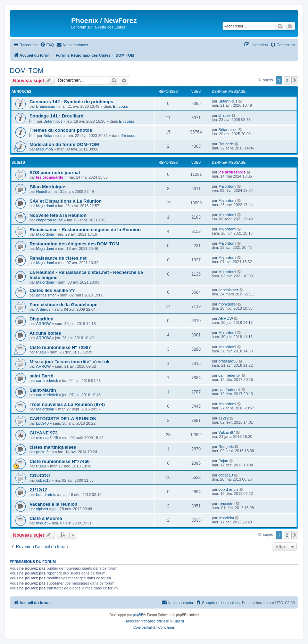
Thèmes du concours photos (61, 130)
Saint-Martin (43, 390)
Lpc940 (42, 423)
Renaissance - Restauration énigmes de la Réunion (85, 230)
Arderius (43, 309)
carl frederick (47, 381)
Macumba (44, 149)
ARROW (43, 324)
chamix (224, 115)
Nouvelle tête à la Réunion (58, 215)
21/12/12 (38, 490)
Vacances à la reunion (53, 504)
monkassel (228, 304)
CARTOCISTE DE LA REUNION (63, 419)
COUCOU (40, 476)
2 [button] (287, 80)
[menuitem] (47, 45)
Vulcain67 (227, 432)
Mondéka (226, 518)
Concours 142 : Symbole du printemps (71, 102)
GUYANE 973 (44, 433)
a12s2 (224, 418)
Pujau (41, 352)
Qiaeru (178, 621)
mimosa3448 (47, 438)
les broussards (50, 177)
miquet (42, 523)
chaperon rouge (49, 220)
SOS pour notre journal (55, 173)
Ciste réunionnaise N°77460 (60, 461)
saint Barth (41, 376)
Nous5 (42, 191)
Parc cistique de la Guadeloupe (64, 305)
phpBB (138, 615)
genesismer (46, 295)
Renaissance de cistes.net (58, 258)
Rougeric (226, 144)
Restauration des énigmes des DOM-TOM (74, 244)
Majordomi (227, 186)
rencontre (226, 504)
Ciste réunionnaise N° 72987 (60, 347)
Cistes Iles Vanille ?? (52, 290)
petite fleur (45, 452)
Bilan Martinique (47, 187)
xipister (42, 509)
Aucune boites (45, 333)
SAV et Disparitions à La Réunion (66, 201)
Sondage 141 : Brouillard (56, 116)
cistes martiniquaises (53, 447)
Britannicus (45, 106)
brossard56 (228, 361)
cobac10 (43, 480)
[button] (295, 80)
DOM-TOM (27, 71)
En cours (120, 106)
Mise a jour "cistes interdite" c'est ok (69, 362)
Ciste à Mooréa (46, 518)
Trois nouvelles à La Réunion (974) (67, 404)
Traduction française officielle (147, 621)
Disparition (41, 319)
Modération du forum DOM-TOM (64, 144)
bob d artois (46, 495)
